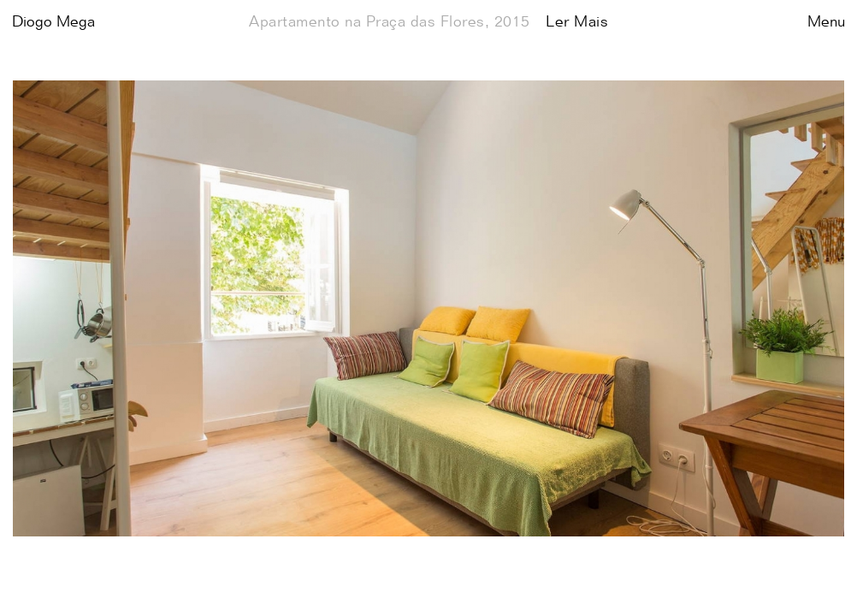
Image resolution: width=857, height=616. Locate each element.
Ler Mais (577, 22)
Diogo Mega (53, 22)
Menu (826, 22)
